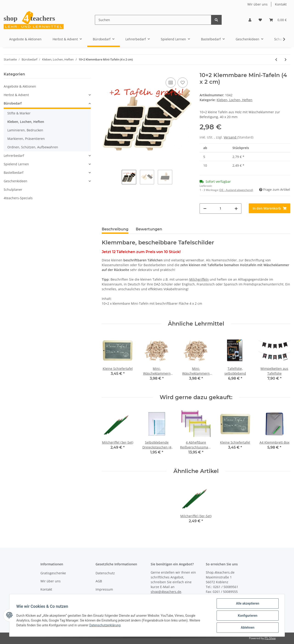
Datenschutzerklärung (105, 625)
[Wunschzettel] (260, 20)
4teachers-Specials (18, 198)
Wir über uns (257, 4)
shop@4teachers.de (166, 592)
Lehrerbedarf (14, 156)
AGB (99, 581)
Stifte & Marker (19, 113)
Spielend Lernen (16, 164)
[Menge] (220, 209)
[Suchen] (153, 20)
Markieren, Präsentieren (26, 139)
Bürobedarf (13, 103)
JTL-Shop (270, 638)
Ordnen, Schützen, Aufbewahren (33, 147)
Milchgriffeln (199, 279)
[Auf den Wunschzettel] (183, 83)
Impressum (104, 589)
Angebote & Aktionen (20, 86)
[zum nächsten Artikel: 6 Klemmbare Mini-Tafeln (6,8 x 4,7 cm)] (286, 59)
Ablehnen (247, 628)
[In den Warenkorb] (270, 208)
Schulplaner (13, 189)
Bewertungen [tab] (149, 229)
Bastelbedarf (14, 173)
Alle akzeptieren (247, 604)
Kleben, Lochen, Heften (235, 100)
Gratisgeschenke (53, 573)
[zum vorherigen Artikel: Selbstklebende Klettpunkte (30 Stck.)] (276, 59)
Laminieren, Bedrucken (25, 130)
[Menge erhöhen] (236, 209)
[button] (250, 20)
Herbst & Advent (16, 95)
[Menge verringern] (205, 209)
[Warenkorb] (278, 20)
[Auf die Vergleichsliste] (171, 83)
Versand (230, 137)
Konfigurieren (247, 616)
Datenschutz (105, 573)
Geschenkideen (16, 181)
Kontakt (281, 4)
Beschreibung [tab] (115, 229)
